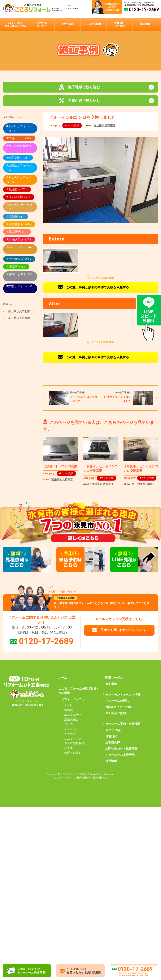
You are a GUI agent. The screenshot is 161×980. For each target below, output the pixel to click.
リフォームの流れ (117, 702)
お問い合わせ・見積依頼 (121, 749)
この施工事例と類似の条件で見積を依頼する (97, 288)
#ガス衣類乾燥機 (19, 149)
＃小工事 (16, 267)
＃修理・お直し (19, 277)
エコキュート (19, 139)
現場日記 (111, 737)
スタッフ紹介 (114, 731)
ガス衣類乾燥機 (74, 744)
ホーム (63, 678)
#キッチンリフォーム (19, 180)
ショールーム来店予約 (120, 755)
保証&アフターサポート (121, 708)
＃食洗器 (16, 217)
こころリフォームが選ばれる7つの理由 (78, 691)
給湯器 (69, 711)
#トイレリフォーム (19, 129)
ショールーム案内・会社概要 (121, 725)
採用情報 (111, 762)
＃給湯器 (17, 190)
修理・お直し (73, 753)
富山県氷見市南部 (105, 126)
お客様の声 (113, 743)
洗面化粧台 (71, 720)
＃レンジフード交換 (19, 207)
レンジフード (73, 730)
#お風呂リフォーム (19, 168)
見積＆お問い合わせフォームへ (123, 631)
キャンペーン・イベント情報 (121, 695)
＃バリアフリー (19, 250)
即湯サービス (114, 678)
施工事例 (111, 685)
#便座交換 (18, 158)
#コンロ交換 (72, 126)
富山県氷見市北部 (19, 312)
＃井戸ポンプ (19, 260)
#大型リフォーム (19, 289)
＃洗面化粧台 (19, 225)
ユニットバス (73, 739)
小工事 (69, 749)
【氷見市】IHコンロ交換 (60, 467)
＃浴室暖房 (17, 232)
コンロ (69, 725)
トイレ (69, 706)
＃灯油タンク (19, 240)
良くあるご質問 (116, 714)
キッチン (70, 734)
